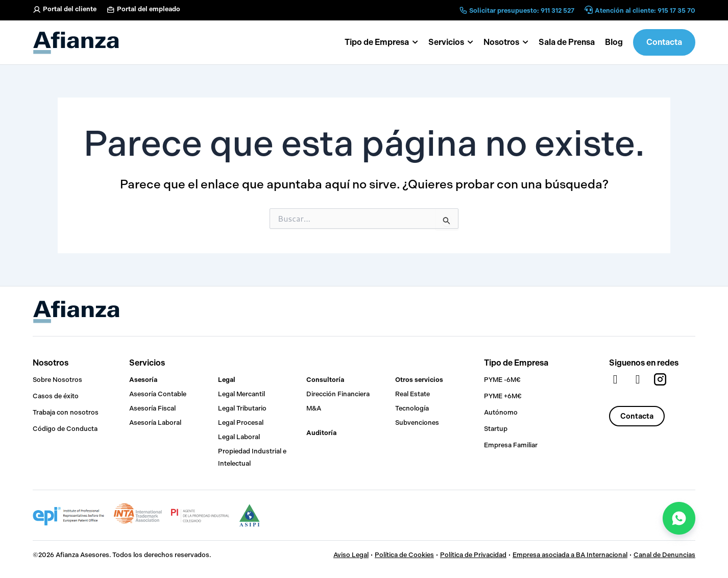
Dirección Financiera (338, 394)
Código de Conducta (65, 429)
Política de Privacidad (473, 555)
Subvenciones (417, 423)
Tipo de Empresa (516, 363)
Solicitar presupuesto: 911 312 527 (522, 10)
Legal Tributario (242, 408)
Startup (496, 429)
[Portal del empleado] (111, 10)
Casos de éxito (56, 396)
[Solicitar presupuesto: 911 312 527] (463, 10)
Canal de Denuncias (664, 555)
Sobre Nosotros (57, 380)
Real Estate (412, 394)
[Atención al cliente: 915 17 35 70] (589, 10)
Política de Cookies (404, 555)
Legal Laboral (239, 437)
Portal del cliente (70, 9)
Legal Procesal (241, 423)
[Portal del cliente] (37, 10)
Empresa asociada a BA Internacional (570, 555)
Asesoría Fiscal (152, 408)
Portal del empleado (149, 9)
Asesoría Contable (158, 394)
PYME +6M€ (503, 396)
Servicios (147, 363)
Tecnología (412, 408)
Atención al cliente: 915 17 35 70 (645, 10)
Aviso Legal (351, 555)
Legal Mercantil (241, 394)
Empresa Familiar (511, 445)
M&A (314, 408)
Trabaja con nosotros (66, 412)
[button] (506, 42)
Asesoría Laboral (155, 423)
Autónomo (501, 412)
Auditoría (321, 433)
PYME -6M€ (502, 380)
